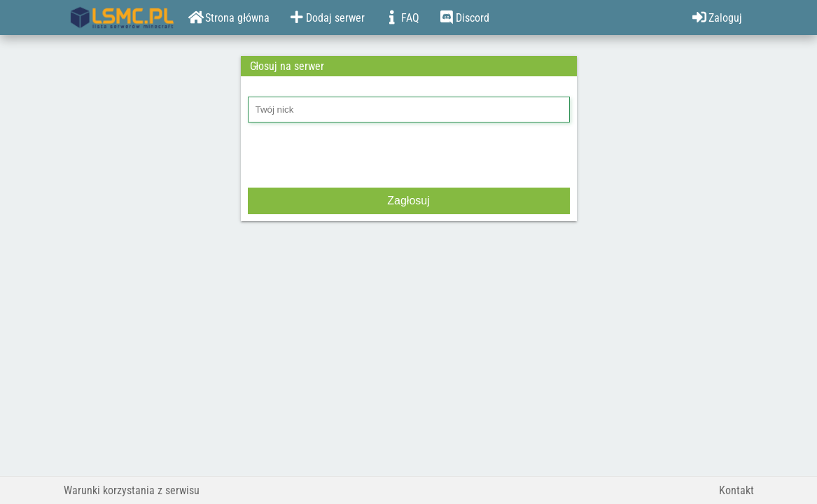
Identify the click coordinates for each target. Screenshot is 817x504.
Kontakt (736, 490)
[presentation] (354, 157)
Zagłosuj (408, 201)
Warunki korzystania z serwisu (132, 490)
